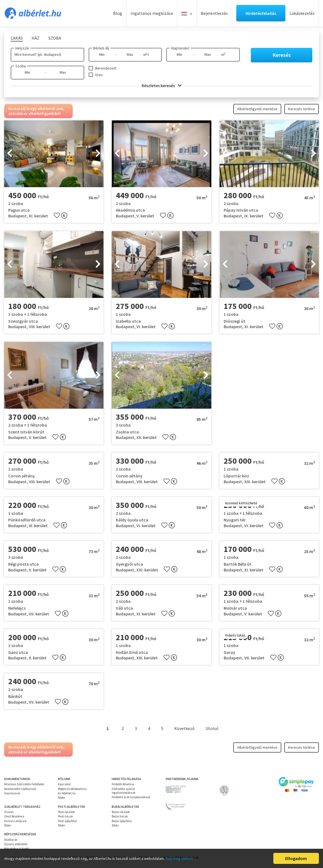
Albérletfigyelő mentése (257, 109)
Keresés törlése (302, 109)
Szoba (21, 66)
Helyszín (22, 48)
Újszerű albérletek (16, 844)
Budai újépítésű (122, 821)
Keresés (282, 55)
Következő (184, 728)
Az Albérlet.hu (67, 793)
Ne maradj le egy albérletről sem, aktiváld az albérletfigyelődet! (36, 111)
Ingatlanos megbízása (152, 13)
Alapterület (180, 48)
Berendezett (106, 68)
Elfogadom (296, 858)
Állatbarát (11, 840)
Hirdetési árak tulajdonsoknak (131, 797)
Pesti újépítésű (67, 821)
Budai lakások (121, 812)
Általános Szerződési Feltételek (24, 784)
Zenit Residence (14, 816)
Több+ (61, 798)
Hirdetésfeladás (261, 13)
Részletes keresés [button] (162, 85)
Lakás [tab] (17, 38)
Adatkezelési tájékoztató (20, 789)
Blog (118, 13)
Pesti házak (65, 816)
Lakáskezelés (302, 13)
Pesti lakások (66, 812)
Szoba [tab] (55, 38)
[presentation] (10, 154)
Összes (9, 812)
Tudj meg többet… (181, 858)
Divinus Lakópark (15, 821)
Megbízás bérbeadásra (72, 789)
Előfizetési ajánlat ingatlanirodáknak (124, 791)
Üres (99, 75)
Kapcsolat (64, 784)
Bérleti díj (101, 48)
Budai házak (120, 816)
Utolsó (212, 728)
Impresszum (12, 793)
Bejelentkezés (214, 13)
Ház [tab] (36, 38)
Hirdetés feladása (123, 784)
